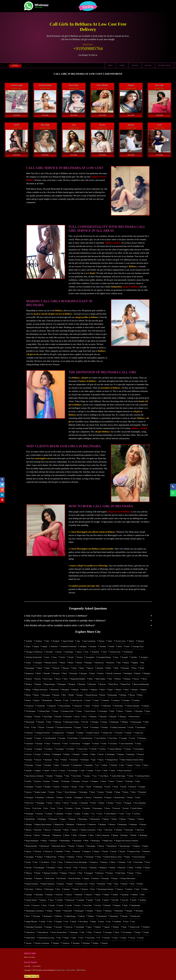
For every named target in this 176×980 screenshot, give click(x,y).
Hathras (65, 760)
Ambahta (103, 646)
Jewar (99, 771)
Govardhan (71, 749)
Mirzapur (125, 835)
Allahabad (54, 646)
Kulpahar (69, 808)
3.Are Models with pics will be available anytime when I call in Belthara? (60, 625)
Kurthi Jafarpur (137, 808)
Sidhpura (91, 916)
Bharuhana (93, 684)
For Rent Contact (165, 65)
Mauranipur (129, 830)
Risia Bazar (30, 889)
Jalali (122, 765)
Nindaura (71, 857)
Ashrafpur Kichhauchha (34, 657)
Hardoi (101, 754)
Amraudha (49, 652)
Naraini (105, 851)
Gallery (122, 65)
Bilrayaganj (46, 695)
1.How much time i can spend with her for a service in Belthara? (56, 616)
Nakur (68, 851)
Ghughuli (87, 744)
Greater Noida (83, 749)
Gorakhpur (49, 749)
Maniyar (112, 824)
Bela (110, 679)
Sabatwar (120, 889)
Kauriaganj (84, 792)
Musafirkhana (112, 846)
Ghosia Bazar (76, 744)
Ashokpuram (128, 652)
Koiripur (111, 803)
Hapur (93, 754)
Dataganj (29, 717)
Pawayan (84, 868)
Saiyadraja (125, 895)
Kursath (126, 808)
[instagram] (2, 490)
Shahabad (107, 905)
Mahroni (132, 819)
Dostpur (104, 722)
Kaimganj (76, 781)
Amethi (112, 646)
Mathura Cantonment (88, 830)
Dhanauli (113, 717)
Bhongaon (66, 690)
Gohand (96, 744)
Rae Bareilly (62, 878)
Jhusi (68, 776)
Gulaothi (94, 749)
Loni (129, 814)
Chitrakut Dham (44, 711)
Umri (81, 938)
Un (99, 938)
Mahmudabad (95, 819)
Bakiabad (100, 668)
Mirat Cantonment (103, 835)
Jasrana (63, 771)
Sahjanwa (89, 895)
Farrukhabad (141, 727)
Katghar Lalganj (40, 792)
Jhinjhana (59, 776)
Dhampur (93, 717)
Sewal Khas (88, 905)
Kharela (69, 797)
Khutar (58, 803)
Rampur (115, 878)
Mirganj (115, 835)
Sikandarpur (114, 916)
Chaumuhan (41, 706)
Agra (78, 641)
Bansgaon (56, 673)
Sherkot (99, 911)
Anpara (79, 652)
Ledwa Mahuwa (111, 814)
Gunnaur (128, 749)
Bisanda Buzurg (92, 695)
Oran (61, 862)
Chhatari (96, 706)
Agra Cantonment (89, 641)
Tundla (146, 932)
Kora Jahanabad (140, 803)
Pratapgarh (89, 873)
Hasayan (38, 760)
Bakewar (90, 668)
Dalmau (120, 711)
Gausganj (124, 738)
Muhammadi (45, 846)
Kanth (89, 787)
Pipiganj (64, 873)
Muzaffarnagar (125, 846)
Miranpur (83, 835)
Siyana (102, 922)
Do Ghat (85, 722)
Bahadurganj (30, 668)
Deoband (58, 717)
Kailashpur (66, 781)
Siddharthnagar (71, 916)
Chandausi (116, 700)
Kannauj (66, 787)
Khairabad (143, 792)
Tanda (124, 927)
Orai (54, 862)
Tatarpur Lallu (135, 927)
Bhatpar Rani (126, 684)
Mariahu (29, 830)
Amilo (127, 646)
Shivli (28, 916)
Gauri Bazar (113, 738)
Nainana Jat (49, 851)
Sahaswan (59, 895)
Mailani (141, 819)
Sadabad (129, 889)
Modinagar (144, 835)
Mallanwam (82, 824)
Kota (46, 808)
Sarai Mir (115, 900)
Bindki (72, 695)
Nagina (146, 846)
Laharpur (49, 814)
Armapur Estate (115, 652)
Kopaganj (128, 803)
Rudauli (76, 889)
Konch (119, 803)
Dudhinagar (115, 722)
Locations (37, 966)
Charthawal (30, 706)
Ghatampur (142, 738)
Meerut (37, 835)
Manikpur (103, 824)
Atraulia (71, 657)
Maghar (63, 819)
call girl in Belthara (131, 287)
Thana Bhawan (43, 932)
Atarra (47, 657)
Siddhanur (59, 916)
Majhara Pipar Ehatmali (43, 824)
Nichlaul (40, 857)
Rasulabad (102, 884)
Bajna (82, 668)
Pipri (81, 873)
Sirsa (50, 922)
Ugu (59, 938)
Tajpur (89, 927)
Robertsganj (49, 889)
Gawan (133, 738)
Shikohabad (119, 911)
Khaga (118, 792)
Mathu (66, 830)
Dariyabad (139, 711)
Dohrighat (95, 722)
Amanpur (93, 646)
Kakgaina (95, 781)
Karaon (108, 787)
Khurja (50, 803)
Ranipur (70, 884)
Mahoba (106, 819)
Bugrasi (37, 700)
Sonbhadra (118, 922)
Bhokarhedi (55, 690)
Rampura (61, 884)
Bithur (140, 695)
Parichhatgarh (40, 868)
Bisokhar (123, 695)
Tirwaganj (108, 932)
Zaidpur (96, 943)
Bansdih (47, 673)
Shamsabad (68, 911)
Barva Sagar (48, 679)
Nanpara (97, 851)
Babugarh (89, 663)
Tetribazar (146, 927)
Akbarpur (141, 641)
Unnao (116, 938)
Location (148, 65)
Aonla (105, 652)
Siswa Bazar (84, 922)
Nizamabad (90, 857)
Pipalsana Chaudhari (51, 873)
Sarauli (134, 900)
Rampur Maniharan (48, 884)
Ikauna (101, 760)
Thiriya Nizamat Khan (59, 932)
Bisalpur (80, 695)
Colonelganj (103, 711)
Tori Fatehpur (127, 932)
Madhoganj (42, 819)
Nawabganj (30, 857)
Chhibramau (107, 706)
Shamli (58, 911)
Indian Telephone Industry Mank (132, 760)
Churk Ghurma (90, 711)
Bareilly (101, 673)
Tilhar (90, 932)
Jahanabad (66, 765)
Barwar (58, 679)
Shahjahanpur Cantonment (35, 911)
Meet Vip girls (30, 957)
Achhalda (29, 641)
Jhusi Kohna (77, 776)
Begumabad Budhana (78, 679)
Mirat (92, 835)
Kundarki (87, 808)
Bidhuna (85, 690)
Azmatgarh (38, 663)
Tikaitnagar (74, 932)
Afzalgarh (56, 641)
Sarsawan (36, 905)
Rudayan (85, 889)
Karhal (124, 787)
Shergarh (90, 911)
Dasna (148, 711)
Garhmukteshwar (87, 738)
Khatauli (109, 797)
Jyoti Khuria (104, 776)
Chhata (88, 706)
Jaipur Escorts (61, 970)
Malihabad (71, 824)
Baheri (40, 668)
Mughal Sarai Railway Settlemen (127, 841)
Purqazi (131, 873)
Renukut (125, 884)
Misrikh (134, 835)
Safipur (145, 889)
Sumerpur (59, 927)
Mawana (29, 835)
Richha (140, 884)
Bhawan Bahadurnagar (141, 684)
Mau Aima (109, 830)
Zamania (105, 943)
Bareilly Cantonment (114, 673)
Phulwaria (122, 868)
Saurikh (69, 905)
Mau (100, 830)
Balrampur (126, 668)
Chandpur (126, 700)
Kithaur (102, 803)
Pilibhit (139, 868)
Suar (133, 922)
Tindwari (98, 932)
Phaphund (103, 868)
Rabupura (39, 878)
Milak (75, 835)
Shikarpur (108, 911)
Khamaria (51, 797)
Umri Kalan (91, 938)
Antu (87, 652)
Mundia (72, 846)
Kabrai (131, 776)
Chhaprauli (52, 706)
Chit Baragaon (31, 711)
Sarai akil (125, 900)
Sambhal (60, 900)
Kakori (112, 781)
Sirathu (43, 922)
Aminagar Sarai (138, 646)
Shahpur (50, 911)
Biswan (132, 695)
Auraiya (80, 657)
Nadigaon (137, 846)
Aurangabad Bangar (104, 657)
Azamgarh (144, 657)
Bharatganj (62, 684)
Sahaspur (50, 895)
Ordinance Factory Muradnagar (76, 862)
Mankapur (134, 824)
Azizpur (28, 663)
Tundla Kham (30, 938)
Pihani (131, 868)
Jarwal (55, 771)
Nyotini (28, 862)
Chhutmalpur (119, 706)
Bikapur (119, 690)
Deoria (77, 717)
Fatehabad (29, 733)
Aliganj (36, 646)
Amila (120, 646)
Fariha (131, 727)
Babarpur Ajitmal (51, 663)
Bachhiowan (100, 663)
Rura (93, 889)
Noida (99, 857)
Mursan (101, 846)
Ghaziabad (29, 744)
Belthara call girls (113, 243)
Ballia (117, 668)
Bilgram (144, 690)
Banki (39, 673)
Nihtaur (62, 857)
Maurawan (140, 830)
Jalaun (138, 765)
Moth (86, 841)
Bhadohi (38, 684)
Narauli (114, 851)
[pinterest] (2, 500)
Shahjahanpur (135, 905)
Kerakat (101, 792)
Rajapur (87, 878)
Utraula (141, 938)
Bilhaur (28, 695)
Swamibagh (80, 927)
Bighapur (94, 690)
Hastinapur (48, 760)
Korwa (28, 808)
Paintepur (122, 862)
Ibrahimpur (85, 760)
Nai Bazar (38, 851)
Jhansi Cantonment (125, 771)
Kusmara (40, 814)
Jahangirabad (77, 765)
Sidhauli (82, 916)
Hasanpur (29, 760)
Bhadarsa (29, 684)
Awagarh (125, 657)
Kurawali (117, 808)
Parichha (29, 868)
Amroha (59, 652)
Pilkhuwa (29, 873)
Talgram (107, 927)
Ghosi (66, 744)
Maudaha (119, 830)
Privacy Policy (71, 970)
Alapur (28, 646)
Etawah (42, 727)
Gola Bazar (113, 744)
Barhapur (147, 673)
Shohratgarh (48, 916)
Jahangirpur (89, 765)
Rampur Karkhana (32, 884)
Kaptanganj (98, 787)
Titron (117, 932)
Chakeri (88, 700)
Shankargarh (79, 911)
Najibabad (59, 851)
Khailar (126, 792)
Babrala (79, 663)
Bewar (145, 679)
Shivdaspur (139, 911)
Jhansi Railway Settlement (35, 776)
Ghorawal (57, 744)
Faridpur (105, 727)
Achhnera (39, 641)
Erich (27, 727)
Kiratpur (75, 803)
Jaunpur (91, 771)
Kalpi (138, 781)
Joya (95, 776)
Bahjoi (48, 668)
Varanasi (29, 943)
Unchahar (107, 938)
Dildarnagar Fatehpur (72, 722)
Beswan (136, 679)
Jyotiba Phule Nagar (119, 776)
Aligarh (45, 646)
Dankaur (129, 711)
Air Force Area (120, 641)
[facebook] (2, 480)
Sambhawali (70, 900)
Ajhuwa (132, 641)
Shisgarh (129, 911)
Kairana (86, 781)
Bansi (65, 673)
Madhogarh (53, 819)
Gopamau (29, 749)
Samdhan (81, 900)
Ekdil (147, 722)
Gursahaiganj (139, 749)
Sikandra (125, 916)
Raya (117, 884)
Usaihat (124, 938)
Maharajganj (83, 819)
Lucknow (137, 814)
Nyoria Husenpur (139, 857)
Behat (91, 679)
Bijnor (103, 690)
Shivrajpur (37, 916)
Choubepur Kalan (68, 711)
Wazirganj (76, 943)
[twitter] (2, 485)
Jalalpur (130, 765)
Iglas (94, 760)
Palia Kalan (139, 862)
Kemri (93, 792)
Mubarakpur (96, 841)
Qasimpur (29, 878)
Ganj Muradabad (50, 738)
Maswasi (48, 830)
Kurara (108, 808)
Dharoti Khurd (135, 717)
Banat (135, 668)
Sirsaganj (59, 922)
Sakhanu (135, 895)
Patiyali (69, 868)
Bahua (75, 668)
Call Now (15, 65)
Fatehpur (81, 733)
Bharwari (103, 684)
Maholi (115, 819)
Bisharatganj (113, 695)
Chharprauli (78, 706)
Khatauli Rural (120, 797)
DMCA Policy (81, 970)
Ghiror (48, 744)
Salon (52, 900)
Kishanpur (85, 803)
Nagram (28, 851)
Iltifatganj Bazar (112, 760)
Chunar (79, 711)
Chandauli (106, 700)
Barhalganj (128, 673)
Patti (76, 868)
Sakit (143, 895)
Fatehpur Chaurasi (93, 733)
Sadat (137, 889)
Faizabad (51, 727)
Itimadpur (48, 765)
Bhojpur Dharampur (41, 690)
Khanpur (60, 797)
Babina (71, 663)
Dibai (49, 722)
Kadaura (47, 781)
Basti (66, 679)
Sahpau (98, 895)
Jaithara (105, 765)
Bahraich (56, 668)
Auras (117, 657)
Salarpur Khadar (31, 900)
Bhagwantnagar (50, 684)
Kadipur (56, 781)
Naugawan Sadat (134, 851)
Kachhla (29, 781)
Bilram (36, 695)
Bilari (127, 690)
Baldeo (109, 668)
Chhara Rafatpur (65, 706)
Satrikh (52, 905)
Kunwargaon (98, 808)
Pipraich (73, 873)
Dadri (112, 711)
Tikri (83, 932)
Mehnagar (47, 835)
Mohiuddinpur (65, 841)
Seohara (78, 905)
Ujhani (66, 938)
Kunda (78, 808)
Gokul (104, 744)
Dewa (85, 717)
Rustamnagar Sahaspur (106, 889)
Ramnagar (106, 878)
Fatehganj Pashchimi (43, 733)
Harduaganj (111, 754)
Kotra (53, 808)
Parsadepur (51, 868)
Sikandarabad (102, 916)
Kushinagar (30, 814)
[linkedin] (2, 495)
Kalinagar (130, 781)
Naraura (122, 851)
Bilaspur (135, 690)
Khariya (89, 797)
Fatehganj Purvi (59, 733)
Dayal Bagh (48, 717)
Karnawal (133, 787)
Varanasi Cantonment (42, 943)
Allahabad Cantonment (69, 646)
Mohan (44, 841)
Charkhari (136, 700)
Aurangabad (90, 657)
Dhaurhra (41, 722)
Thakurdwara (30, 932)
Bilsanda (56, 695)
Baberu (63, 663)
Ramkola (96, 878)
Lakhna (69, 814)
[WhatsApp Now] (173, 493)
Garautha (62, 738)
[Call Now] (173, 487)
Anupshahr (95, 652)
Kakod (104, 781)
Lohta (122, 814)
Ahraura (102, 641)
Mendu (67, 835)
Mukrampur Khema (59, 846)
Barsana (38, 679)
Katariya (29, 792)
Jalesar (146, 765)
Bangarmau (30, 673)
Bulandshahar (47, 700)
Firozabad (119, 733)
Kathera (52, 792)
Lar (94, 814)
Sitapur (94, 922)
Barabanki (74, 673)
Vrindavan (66, 943)
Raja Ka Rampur (75, 878)
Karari (116, 787)
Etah (34, 727)
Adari (47, 641)
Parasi (148, 862)
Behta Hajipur (101, 679)
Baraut (93, 673)
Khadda (110, 792)
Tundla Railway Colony (46, 938)
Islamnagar (29, 765)
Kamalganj (29, 787)
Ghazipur (39, 744)
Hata (57, 760)
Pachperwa (94, 862)
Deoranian (68, 717)
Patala (61, 868)
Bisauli (103, 695)
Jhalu (106, 771)
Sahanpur (29, 895)
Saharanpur (39, 895)
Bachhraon (111, 663)
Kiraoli (66, 803)
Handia (85, 754)
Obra (36, 862)
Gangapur (29, 738)
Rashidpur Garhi (82, 884)
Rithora (39, 889)
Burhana (58, 700)
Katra (60, 792)
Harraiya (141, 754)
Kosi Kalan (37, 808)
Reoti (133, 884)
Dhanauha (103, 717)
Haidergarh (57, 754)
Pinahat (38, 873)
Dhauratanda (30, 722)
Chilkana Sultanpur (133, 706)
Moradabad (77, 841)
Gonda (139, 744)
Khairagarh (29, 797)
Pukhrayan (100, 873)
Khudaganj (41, 803)
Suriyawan (69, 927)
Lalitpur (86, 814)
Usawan (132, 938)
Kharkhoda (98, 797)
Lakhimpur (60, 814)
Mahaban (72, 819)
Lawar (100, 814)
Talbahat (98, 927)
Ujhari (74, 938)
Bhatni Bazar (114, 684)
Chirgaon (146, 706)
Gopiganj (39, 749)
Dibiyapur (58, 722)
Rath (110, 884)
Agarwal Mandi (68, 641)
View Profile (17, 115)
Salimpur (43, 900)
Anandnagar (69, 652)
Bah (143, 663)
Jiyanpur (87, 776)
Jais (98, 765)
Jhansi (113, 771)
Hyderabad (74, 760)
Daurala (38, 717)
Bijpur (111, 690)
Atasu (55, 657)
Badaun (126, 663)
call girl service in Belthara (119, 512)
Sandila (106, 900)
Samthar (90, 900)
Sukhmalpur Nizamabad (34, 927)
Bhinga (28, 690)
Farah (86, 727)
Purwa (139, 873)
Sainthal (115, 895)
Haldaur (67, 754)
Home (110, 65)
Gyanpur (38, 754)
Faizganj (78, 727)
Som (109, 922)
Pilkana (147, 868)
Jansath (47, 771)
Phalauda (94, 868)
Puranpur (110, 873)
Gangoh (38, 738)
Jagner (57, 765)
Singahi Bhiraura (31, 922)
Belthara (118, 679)
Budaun (28, 700)
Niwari (80, 857)
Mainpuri (29, 824)
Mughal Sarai (108, 841)
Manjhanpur (123, 824)
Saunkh (61, 905)
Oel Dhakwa (45, 862)
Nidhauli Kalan (51, 857)
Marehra (143, 824)
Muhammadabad (31, 846)
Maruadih (38, 830)
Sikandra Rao (136, 916)
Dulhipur (125, 722)
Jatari (83, 771)
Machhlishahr (30, 819)
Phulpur (113, 868)
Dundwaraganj (136, 722)
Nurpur (128, 857)
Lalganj (78, 814)
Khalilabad (40, 797)
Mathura (75, 830)
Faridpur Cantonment (119, 727)
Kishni (94, 803)
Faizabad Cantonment (64, 727)
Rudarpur (67, 889)
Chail (67, 700)
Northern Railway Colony (113, 857)
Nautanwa (147, 851)
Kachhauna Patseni (143, 776)
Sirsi (67, 922)
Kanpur (74, 787)
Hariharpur (131, 754)
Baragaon (84, 673)
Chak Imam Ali (77, 700)
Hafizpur (47, 754)
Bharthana (82, 684)
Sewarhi (98, 905)
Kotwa (61, 808)
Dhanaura (123, 717)
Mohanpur (54, 841)
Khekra (131, 797)
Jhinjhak (50, 776)
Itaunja (39, 765)
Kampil (39, 787)
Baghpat (135, 663)
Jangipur (38, 771)
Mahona (123, 819)
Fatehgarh (71, 733)
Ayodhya (134, 657)
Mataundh (57, 830)
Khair (134, 792)
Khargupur (79, 797)
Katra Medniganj (71, 792)
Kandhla (48, 787)
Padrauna (104, 862)
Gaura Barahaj (101, 738)
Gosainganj (60, 749)
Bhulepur (76, 690)
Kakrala (120, 781)
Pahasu (113, 862)
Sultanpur (49, 927)
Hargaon (121, 754)
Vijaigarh (56, 943)
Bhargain (72, 684)
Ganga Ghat (139, 733)
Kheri (138, 797)
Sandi (98, 900)
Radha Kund (50, 878)
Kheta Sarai (30, 803)
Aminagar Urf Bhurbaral (34, 652)
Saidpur (107, 895)
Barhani (138, 673)
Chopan (56, 711)
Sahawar (69, 895)
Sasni (45, 905)
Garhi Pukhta (73, 738)
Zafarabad (86, 943)
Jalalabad (114, 765)
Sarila (28, 905)
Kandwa (57, 787)
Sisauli (74, 922)
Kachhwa (38, 781)
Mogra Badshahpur (32, 841)
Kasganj (142, 787)
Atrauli (63, 657)
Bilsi (64, 695)
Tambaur (116, 927)
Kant (82, 787)
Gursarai (29, 754)
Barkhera (29, 679)
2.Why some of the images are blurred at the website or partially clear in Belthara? (65, 621)
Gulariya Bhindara (115, 749)
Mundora (81, 846)
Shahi (126, 905)
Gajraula (129, 733)
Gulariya (103, 749)
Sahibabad (79, 895)
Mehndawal (57, 835)
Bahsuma (66, 668)
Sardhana (143, 900)
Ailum (110, 641)
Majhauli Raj (59, 824)
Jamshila (29, 771)
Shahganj (117, 905)
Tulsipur (138, 932)
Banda (142, 668)
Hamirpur (76, 754)
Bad (119, 663)
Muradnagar (91, 846)
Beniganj (127, 679)
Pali (130, 862)
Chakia (96, 700)
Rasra (93, 884)
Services (135, 65)
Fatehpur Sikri (108, 733)
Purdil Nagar (121, 873)
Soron (126, 922)
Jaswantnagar (73, 771)
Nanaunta (77, 851)
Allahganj (83, 646)
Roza (59, 889)
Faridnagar (95, 727)
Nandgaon (87, 851)
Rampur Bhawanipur (128, 878)
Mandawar (93, 824)
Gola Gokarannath (127, 744)
